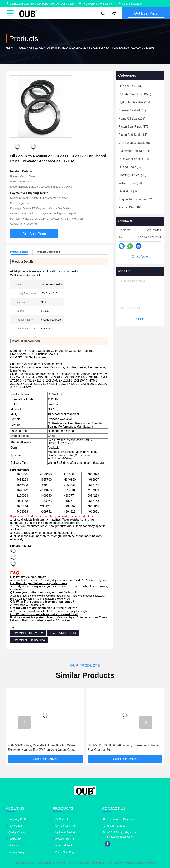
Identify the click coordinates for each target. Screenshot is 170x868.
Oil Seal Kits (36, 48)
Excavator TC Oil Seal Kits (28, 633)
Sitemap (13, 846)
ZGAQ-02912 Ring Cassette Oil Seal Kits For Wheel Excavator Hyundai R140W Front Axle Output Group (42, 747)
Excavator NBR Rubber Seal (29, 640)
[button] (24, 723)
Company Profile (18, 819)
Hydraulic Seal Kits (66, 832)
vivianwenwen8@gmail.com (96, 4)
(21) (136, 199)
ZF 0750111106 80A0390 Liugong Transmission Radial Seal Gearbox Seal (124, 747)
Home (9, 48)
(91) (134, 151)
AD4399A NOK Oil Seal (63, 633)
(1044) (136, 102)
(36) (130, 183)
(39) (128, 191)
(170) (134, 127)
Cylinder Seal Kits (66, 826)
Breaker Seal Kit (65, 839)
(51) (132, 110)
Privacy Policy (16, 852)
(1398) (135, 94)
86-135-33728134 (130, 4)
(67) (135, 143)
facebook (107, 844)
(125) (132, 118)
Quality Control (17, 832)
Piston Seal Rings (66, 852)
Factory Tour (16, 826)
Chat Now (140, 256)
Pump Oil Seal (64, 846)
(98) (132, 175)
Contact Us (15, 839)
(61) (133, 135)
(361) (130, 86)
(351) (131, 167)
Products (21, 48)
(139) (134, 159)
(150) (131, 207)
